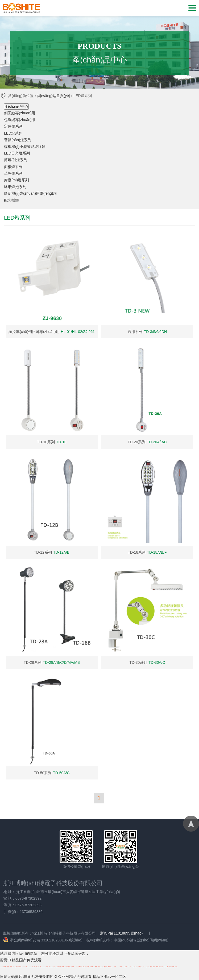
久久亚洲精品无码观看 (73, 977)
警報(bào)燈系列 (18, 140)
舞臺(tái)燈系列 (16, 180)
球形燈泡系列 (15, 187)
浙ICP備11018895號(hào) (121, 933)
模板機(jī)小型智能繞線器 (25, 147)
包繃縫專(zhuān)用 (20, 120)
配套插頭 (11, 200)
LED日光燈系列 (17, 153)
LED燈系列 (13, 133)
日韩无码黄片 (11, 977)
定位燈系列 (13, 126)
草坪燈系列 (13, 173)
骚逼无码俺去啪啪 (38, 977)
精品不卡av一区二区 (109, 977)
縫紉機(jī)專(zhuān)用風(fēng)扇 (30, 193)
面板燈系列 (13, 167)
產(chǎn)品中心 (16, 107)
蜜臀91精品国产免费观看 (21, 960)
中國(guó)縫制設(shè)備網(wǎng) (141, 940)
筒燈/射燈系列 (16, 160)
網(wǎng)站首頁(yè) (54, 96)
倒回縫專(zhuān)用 (20, 113)
